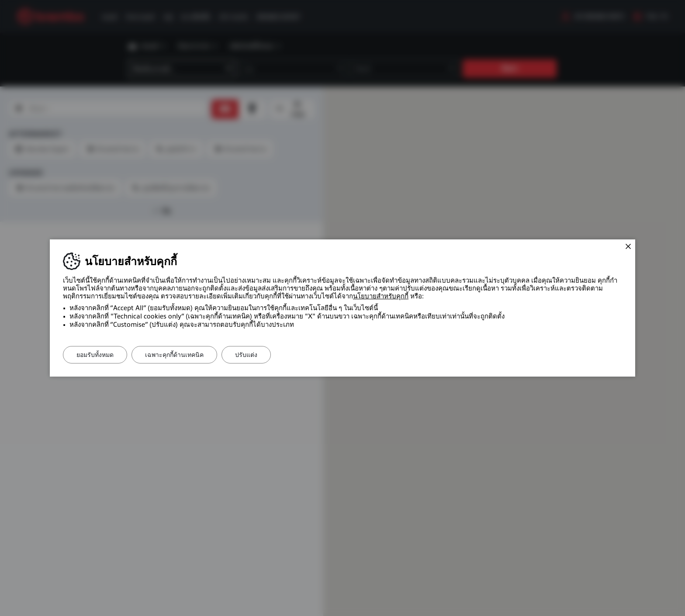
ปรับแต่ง (246, 355)
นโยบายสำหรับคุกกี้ (381, 296)
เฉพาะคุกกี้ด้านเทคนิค (174, 355)
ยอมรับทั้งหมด (95, 355)
